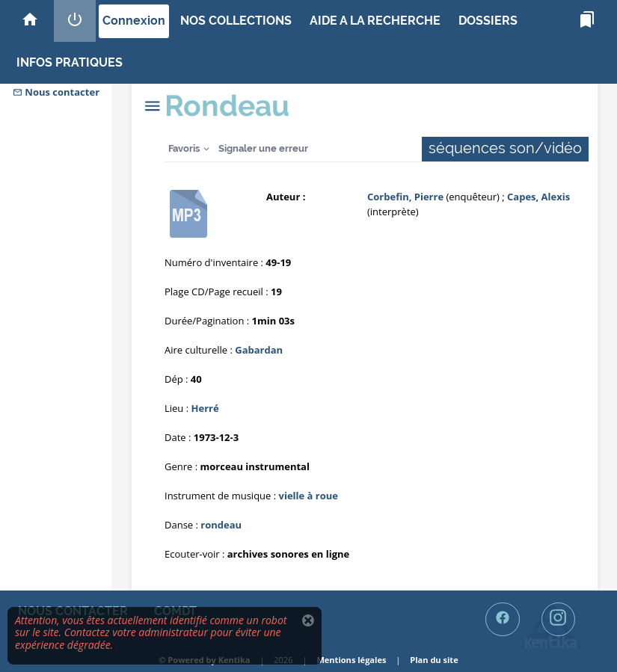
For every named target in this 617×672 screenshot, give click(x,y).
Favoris (184, 148)
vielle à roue (308, 496)
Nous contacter (56, 92)
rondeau (221, 525)
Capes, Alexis (538, 197)
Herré (205, 408)
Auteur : (286, 197)
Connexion (134, 21)
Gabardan (259, 350)
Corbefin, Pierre (405, 197)
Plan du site (434, 660)
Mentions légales (351, 660)
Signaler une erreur (263, 148)
